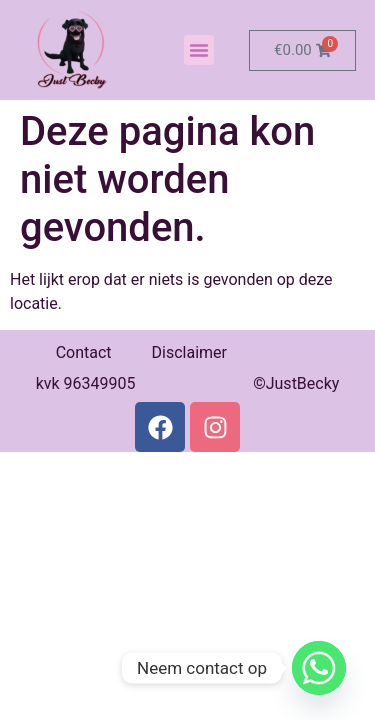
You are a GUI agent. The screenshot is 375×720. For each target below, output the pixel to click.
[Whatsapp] (319, 668)
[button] (199, 50)
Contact (84, 352)
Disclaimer (189, 352)
